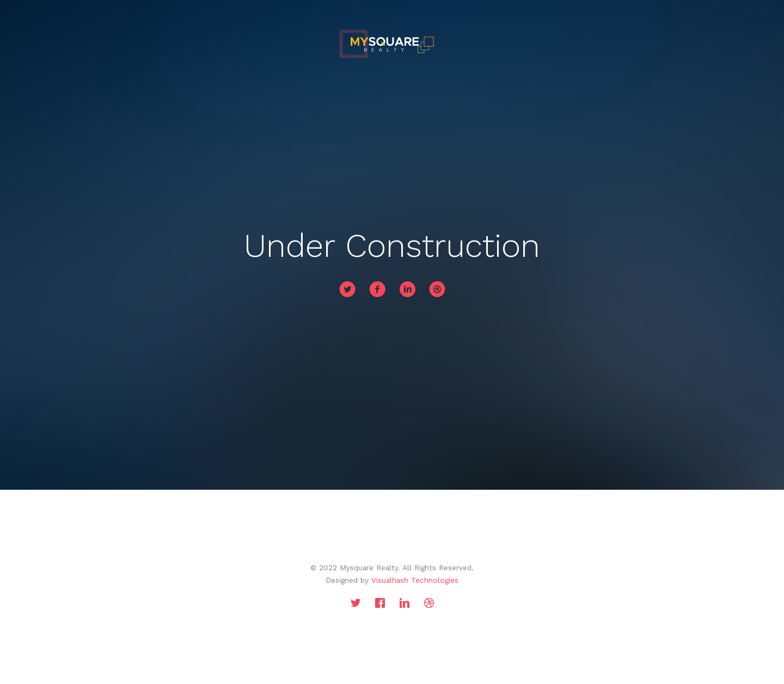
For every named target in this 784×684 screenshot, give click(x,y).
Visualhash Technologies (415, 580)
